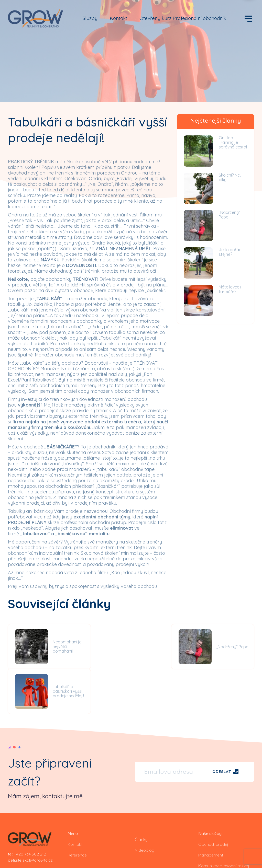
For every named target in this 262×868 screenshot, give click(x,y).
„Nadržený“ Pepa (230, 215)
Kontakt (118, 18)
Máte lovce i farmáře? (230, 289)
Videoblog (145, 805)
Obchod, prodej (213, 799)
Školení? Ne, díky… (230, 177)
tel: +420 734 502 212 (27, 809)
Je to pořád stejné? (230, 252)
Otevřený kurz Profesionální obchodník (183, 18)
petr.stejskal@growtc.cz (30, 815)
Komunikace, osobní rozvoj (224, 821)
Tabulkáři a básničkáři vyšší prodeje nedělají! (235, 646)
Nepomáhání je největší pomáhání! (66, 646)
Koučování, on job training (223, 831)
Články (141, 794)
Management (211, 810)
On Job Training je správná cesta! (233, 142)
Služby (90, 18)
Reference (77, 810)
